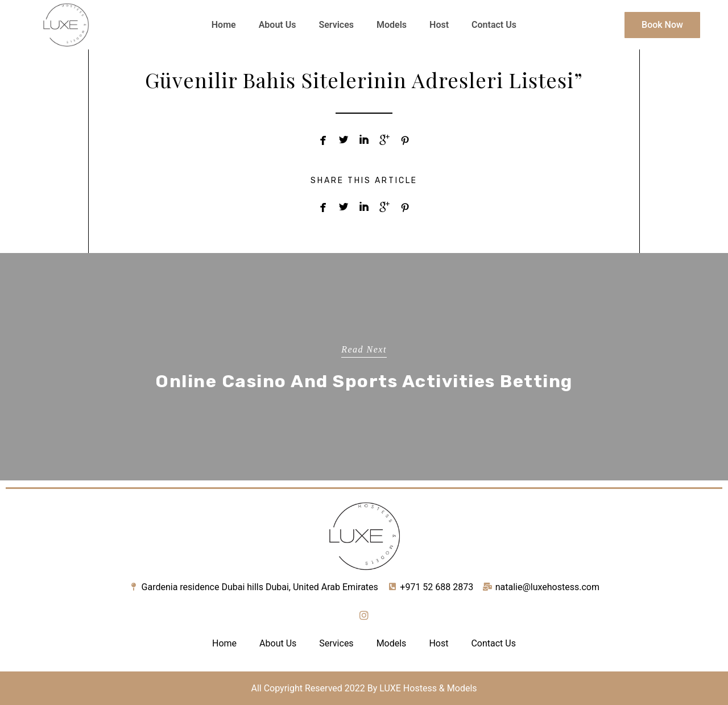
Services (336, 25)
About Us (278, 25)
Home (224, 25)
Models (392, 25)
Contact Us (494, 25)
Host (439, 25)
